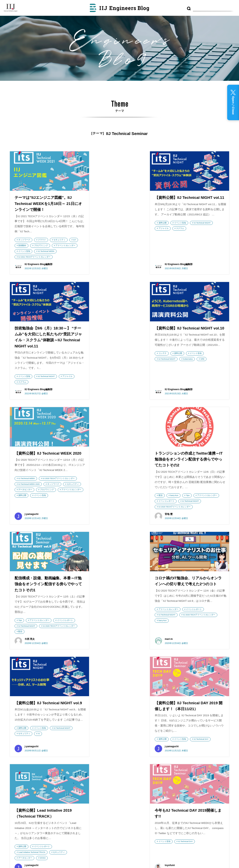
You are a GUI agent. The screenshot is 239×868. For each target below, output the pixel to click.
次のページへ (135, 685)
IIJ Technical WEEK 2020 (105, 382)
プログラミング (51, 246)
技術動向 (33, 246)
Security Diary (83, 763)
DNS (176, 746)
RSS (117, 789)
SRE (62, 376)
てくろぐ (83, 838)
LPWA (169, 753)
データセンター (121, 387)
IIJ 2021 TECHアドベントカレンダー (34, 263)
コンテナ (22, 370)
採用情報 (19, 796)
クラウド (42, 240)
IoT (20, 246)
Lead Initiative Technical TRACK (107, 643)
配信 (172, 382)
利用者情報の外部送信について (132, 780)
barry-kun (186, 382)
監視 (195, 771)
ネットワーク (24, 240)
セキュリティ (60, 240)
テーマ (114, 761)
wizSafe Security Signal (83, 744)
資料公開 (98, 234)
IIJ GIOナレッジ (83, 806)
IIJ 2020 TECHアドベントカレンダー (110, 376)
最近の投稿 (118, 740)
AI (190, 512)
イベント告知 (52, 251)
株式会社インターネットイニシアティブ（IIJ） (32, 745)
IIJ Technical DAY (61, 632)
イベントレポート (205, 387)
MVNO (119, 648)
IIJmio (32, 764)
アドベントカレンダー (28, 251)
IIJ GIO (32, 783)
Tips (199, 382)
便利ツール (208, 746)
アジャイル (99, 240)
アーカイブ (118, 749)
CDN (182, 753)
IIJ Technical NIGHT (138, 234)
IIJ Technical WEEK (27, 257)
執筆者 (114, 770)
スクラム (116, 240)
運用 (197, 761)
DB (221, 771)
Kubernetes (48, 376)
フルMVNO (212, 771)
